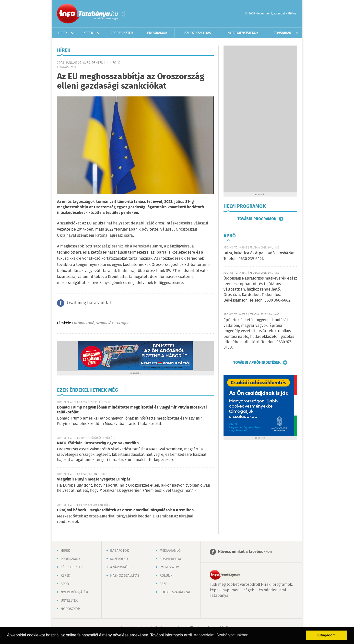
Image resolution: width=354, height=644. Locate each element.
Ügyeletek (69, 601)
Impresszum (170, 567)
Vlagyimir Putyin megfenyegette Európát (94, 479)
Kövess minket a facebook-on (245, 552)
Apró (65, 584)
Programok (157, 33)
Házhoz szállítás (197, 33)
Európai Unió (83, 323)
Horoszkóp (70, 609)
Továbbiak (283, 33)
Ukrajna (123, 323)
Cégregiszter (122, 33)
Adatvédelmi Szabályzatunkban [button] (221, 635)
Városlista (123, 14)
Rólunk (166, 576)
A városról (120, 567)
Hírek (63, 33)
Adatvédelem (170, 559)
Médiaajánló (170, 551)
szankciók (105, 323)
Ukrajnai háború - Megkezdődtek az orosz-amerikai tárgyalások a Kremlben (125, 510)
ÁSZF (163, 584)
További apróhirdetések (257, 363)
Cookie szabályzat (175, 592)
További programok (257, 219)
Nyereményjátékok (243, 33)
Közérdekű (119, 559)
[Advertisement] (260, 119)
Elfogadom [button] (327, 635)
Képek (88, 33)
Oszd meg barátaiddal (89, 303)
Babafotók (119, 551)
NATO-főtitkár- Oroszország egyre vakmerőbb (98, 443)
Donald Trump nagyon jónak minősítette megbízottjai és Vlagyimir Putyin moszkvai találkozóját (132, 410)
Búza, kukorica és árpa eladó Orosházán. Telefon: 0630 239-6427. (259, 256)
